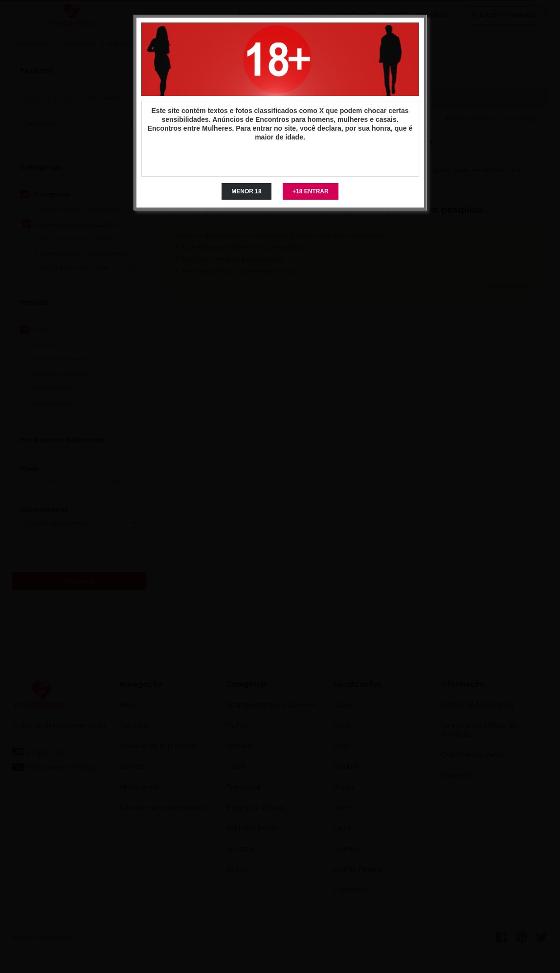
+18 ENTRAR (311, 191)
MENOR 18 (246, 191)
